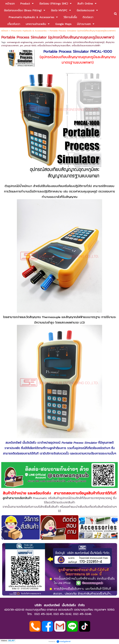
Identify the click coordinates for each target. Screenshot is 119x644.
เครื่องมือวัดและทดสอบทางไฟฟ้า (86, 46)
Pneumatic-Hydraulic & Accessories (29, 31)
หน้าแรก (5, 31)
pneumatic (39, 42)
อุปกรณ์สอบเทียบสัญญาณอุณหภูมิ (89, 42)
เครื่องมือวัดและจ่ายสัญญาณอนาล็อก (54, 46)
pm (22, 46)
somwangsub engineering (20, 42)
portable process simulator (58, 42)
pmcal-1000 (30, 46)
